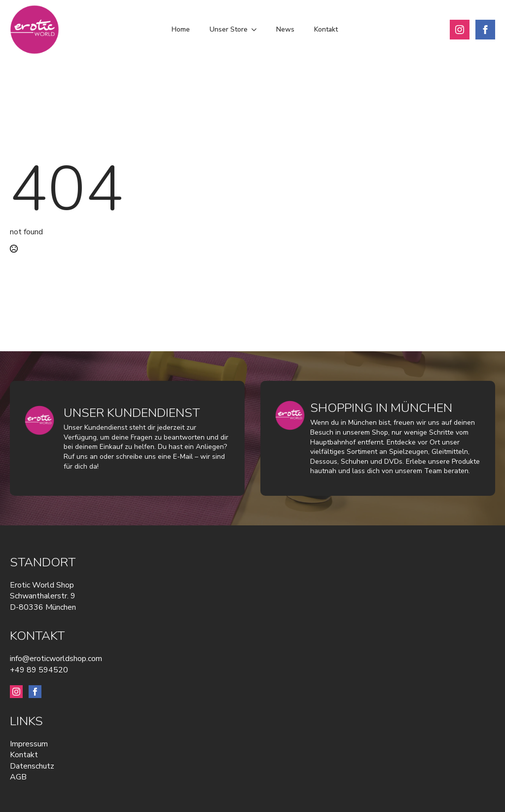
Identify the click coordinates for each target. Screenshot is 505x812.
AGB (18, 777)
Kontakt (326, 29)
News (285, 29)
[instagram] (460, 30)
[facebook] (485, 30)
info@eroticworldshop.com (56, 659)
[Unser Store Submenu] (257, 30)
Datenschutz (32, 766)
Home (181, 29)
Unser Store (229, 29)
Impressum (29, 744)
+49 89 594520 (39, 670)
